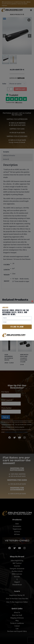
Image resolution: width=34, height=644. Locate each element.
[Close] (32, 301)
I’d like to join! (17, 327)
